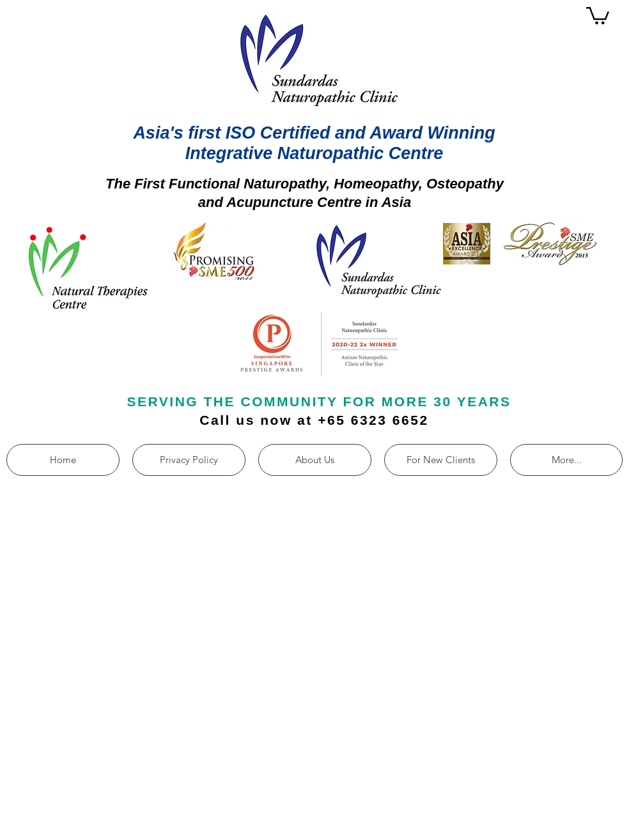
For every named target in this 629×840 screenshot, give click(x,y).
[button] (598, 15)
